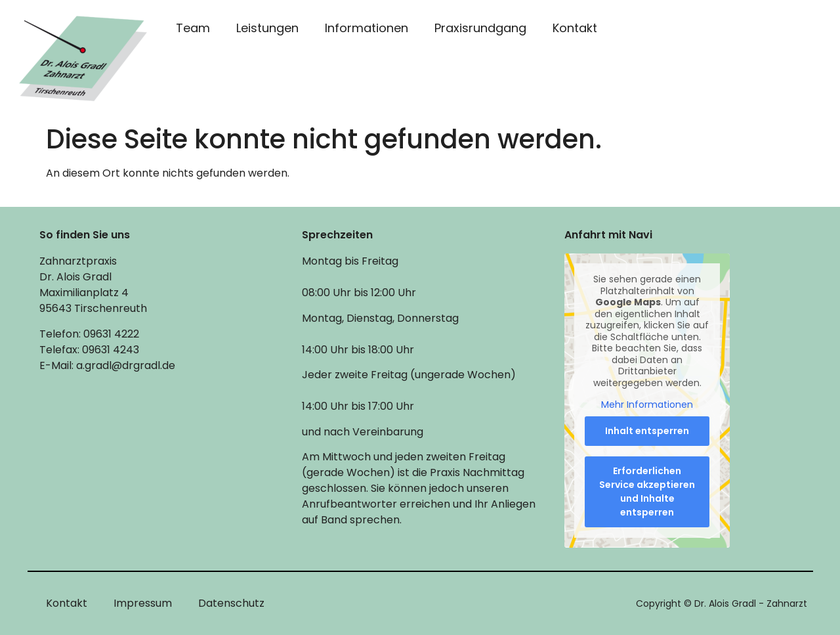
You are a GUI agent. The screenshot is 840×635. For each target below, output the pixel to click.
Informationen (367, 28)
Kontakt (575, 28)
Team (193, 28)
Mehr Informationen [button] (647, 406)
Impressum (143, 603)
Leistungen (267, 28)
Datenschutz (231, 603)
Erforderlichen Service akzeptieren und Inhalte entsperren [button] (647, 492)
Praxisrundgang (480, 28)
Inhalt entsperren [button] (647, 431)
